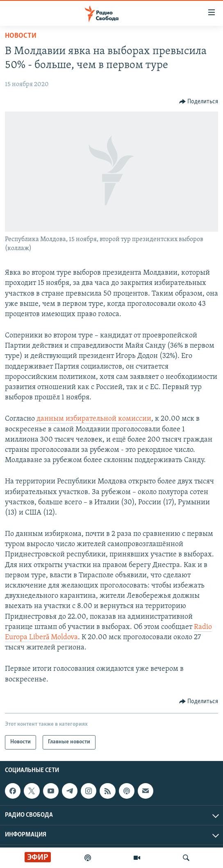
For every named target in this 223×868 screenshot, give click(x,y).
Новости (21, 36)
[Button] (199, 102)
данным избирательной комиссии (94, 419)
